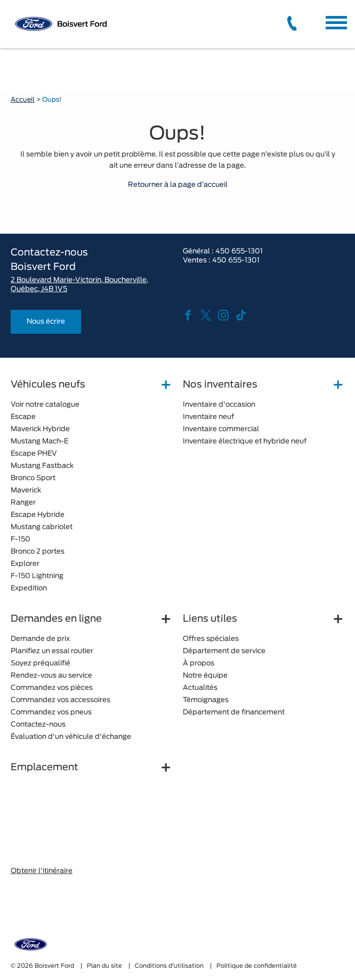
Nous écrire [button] (46, 322)
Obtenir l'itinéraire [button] (42, 871)
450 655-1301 (239, 252)
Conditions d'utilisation (170, 966)
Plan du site (105, 966)
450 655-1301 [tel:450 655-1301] (236, 261)
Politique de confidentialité (257, 966)
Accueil (23, 100)
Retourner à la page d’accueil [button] (178, 185)
